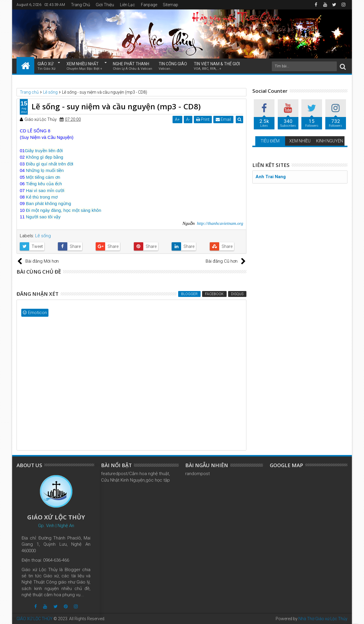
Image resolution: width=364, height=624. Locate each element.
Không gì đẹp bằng (45, 157)
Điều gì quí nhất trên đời (50, 164)
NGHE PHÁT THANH (133, 66)
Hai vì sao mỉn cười (46, 190)
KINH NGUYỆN (330, 141)
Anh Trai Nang (271, 177)
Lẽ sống (43, 236)
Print (203, 119)
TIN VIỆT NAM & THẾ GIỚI (217, 66)
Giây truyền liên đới (44, 151)
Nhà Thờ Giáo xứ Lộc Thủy (323, 619)
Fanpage (149, 5)
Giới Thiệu (105, 5)
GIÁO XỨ (47, 66)
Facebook (214, 294)
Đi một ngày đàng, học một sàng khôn (64, 210)
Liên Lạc (127, 5)
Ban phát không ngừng (49, 203)
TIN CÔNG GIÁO (173, 66)
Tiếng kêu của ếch (44, 184)
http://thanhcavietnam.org (220, 223)
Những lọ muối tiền (45, 170)
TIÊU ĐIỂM (270, 141)
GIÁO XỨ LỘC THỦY (35, 619)
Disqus (237, 294)
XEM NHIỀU (300, 141)
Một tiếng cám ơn (43, 177)
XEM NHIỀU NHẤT (84, 66)
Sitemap (170, 5)
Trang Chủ (81, 5)
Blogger (189, 294)
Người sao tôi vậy (43, 217)
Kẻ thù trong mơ (42, 197)
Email (224, 119)
